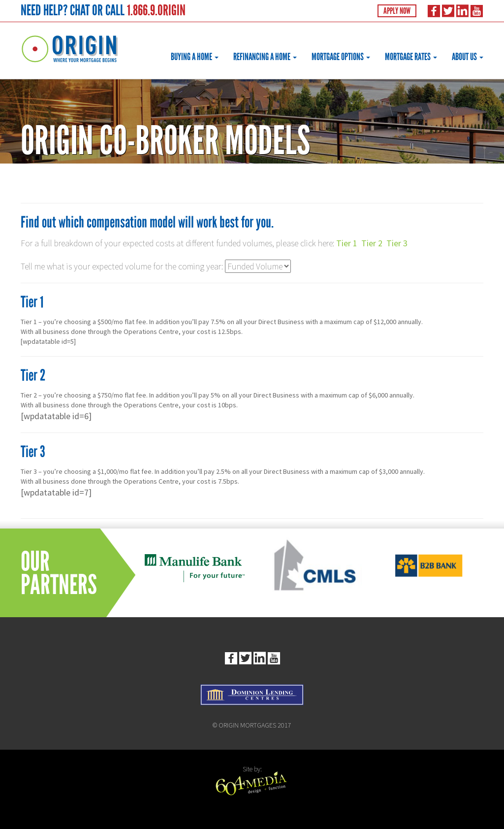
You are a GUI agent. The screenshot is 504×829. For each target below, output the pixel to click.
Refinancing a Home (265, 57)
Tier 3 (397, 243)
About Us (468, 57)
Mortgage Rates (411, 57)
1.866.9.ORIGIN (156, 10)
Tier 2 (372, 243)
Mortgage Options (341, 57)
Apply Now (397, 11)
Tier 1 (347, 243)
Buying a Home (195, 57)
